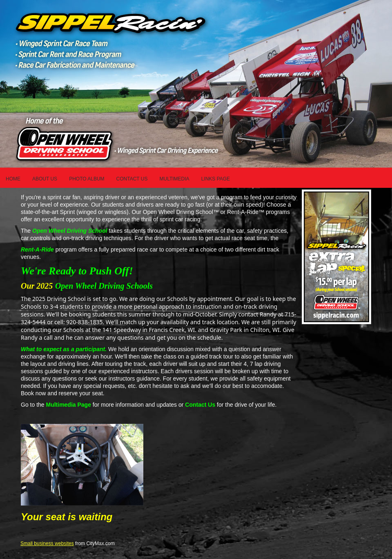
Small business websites (47, 543)
